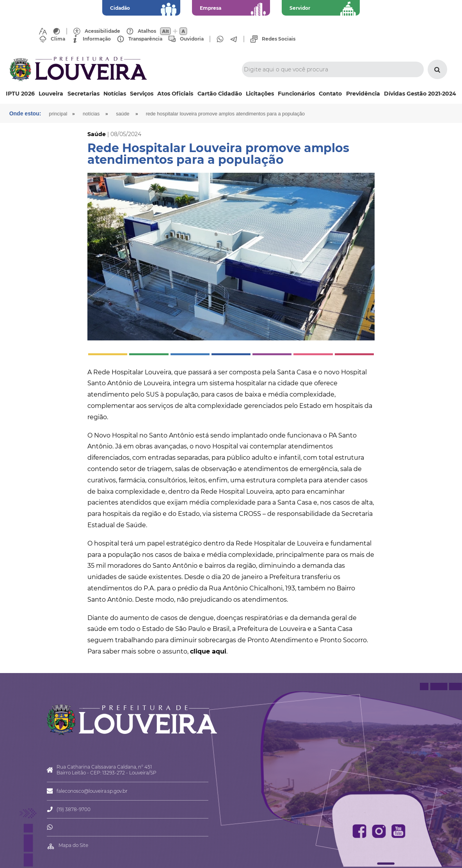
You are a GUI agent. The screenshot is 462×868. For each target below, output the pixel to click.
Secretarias (84, 94)
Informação (97, 39)
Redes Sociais (279, 39)
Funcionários (296, 94)
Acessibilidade (102, 31)
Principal (58, 114)
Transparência (145, 39)
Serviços (142, 94)
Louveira (51, 94)
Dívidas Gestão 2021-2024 (420, 94)
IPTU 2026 (20, 94)
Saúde (123, 114)
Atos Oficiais (175, 94)
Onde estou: (25, 113)
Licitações (260, 94)
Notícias (115, 94)
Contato (330, 94)
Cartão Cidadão (220, 94)
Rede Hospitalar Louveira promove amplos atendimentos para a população (225, 114)
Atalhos (147, 31)
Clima (58, 39)
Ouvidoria (192, 39)
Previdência (363, 94)
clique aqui (208, 651)
